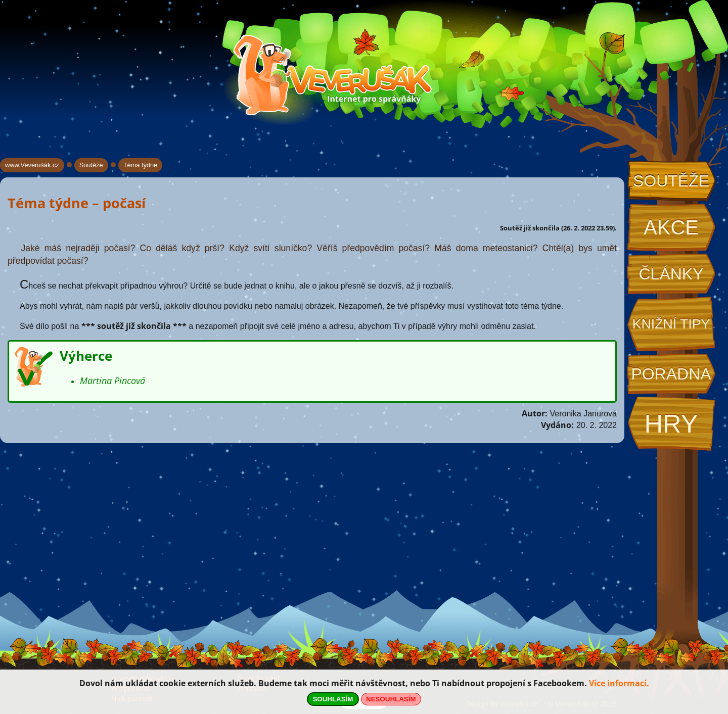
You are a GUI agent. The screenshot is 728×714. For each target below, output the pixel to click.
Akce (671, 227)
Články (671, 274)
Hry (671, 424)
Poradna (671, 374)
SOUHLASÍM (333, 699)
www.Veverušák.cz (32, 165)
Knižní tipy (671, 324)
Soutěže (671, 181)
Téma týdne (141, 165)
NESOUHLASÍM (391, 699)
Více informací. (619, 683)
